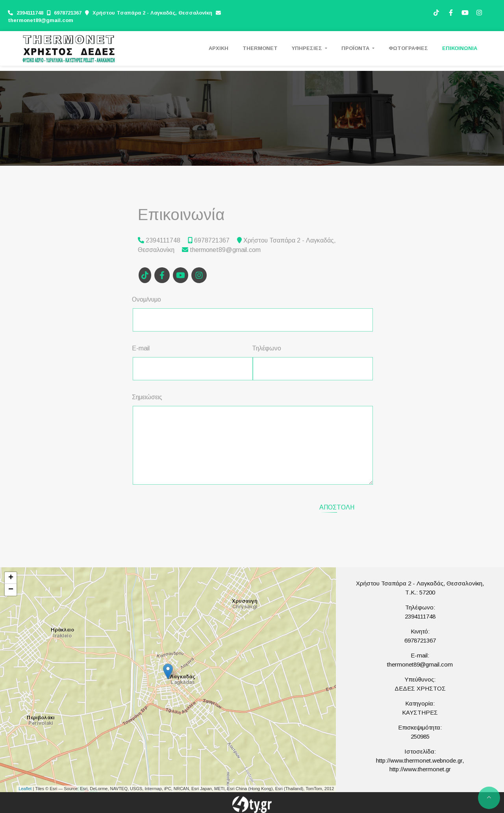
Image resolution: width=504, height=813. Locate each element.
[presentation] (199, 506)
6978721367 (68, 13)
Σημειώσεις (147, 397)
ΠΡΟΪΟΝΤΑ (356, 48)
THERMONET (260, 48)
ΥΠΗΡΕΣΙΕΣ (308, 48)
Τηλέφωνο (267, 348)
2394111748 (31, 13)
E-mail (141, 348)
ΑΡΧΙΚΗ (219, 48)
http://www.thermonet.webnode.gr (419, 760)
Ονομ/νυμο (146, 299)
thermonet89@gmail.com (41, 20)
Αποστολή (337, 507)
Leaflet (25, 789)
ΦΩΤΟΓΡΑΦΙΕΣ (408, 48)
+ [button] (11, 578)
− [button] (11, 590)
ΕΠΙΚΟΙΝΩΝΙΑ (460, 48)
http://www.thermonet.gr (420, 769)
